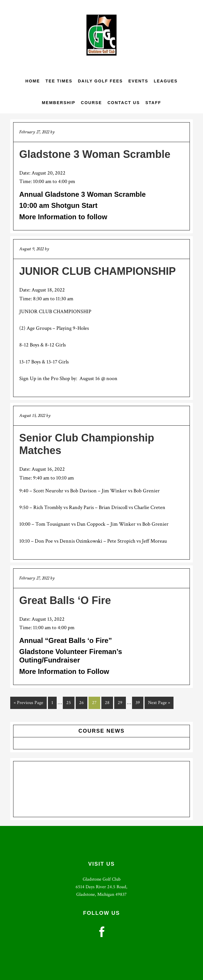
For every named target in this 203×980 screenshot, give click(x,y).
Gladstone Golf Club (102, 35)
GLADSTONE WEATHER (102, 789)
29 (122, 702)
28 (109, 702)
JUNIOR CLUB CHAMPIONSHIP (98, 271)
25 (70, 702)
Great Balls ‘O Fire (65, 600)
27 (96, 702)
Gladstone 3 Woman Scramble (95, 154)
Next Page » (159, 704)
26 (83, 702)
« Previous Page (28, 704)
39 (139, 702)
